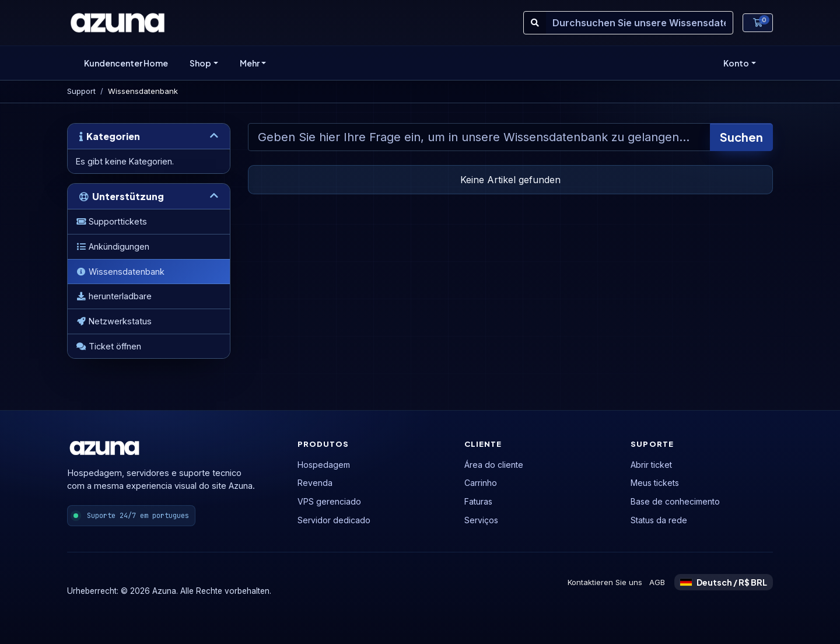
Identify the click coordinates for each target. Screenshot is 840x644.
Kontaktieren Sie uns (605, 582)
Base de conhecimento (675, 501)
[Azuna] (118, 23)
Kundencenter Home (126, 63)
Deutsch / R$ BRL (724, 582)
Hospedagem (324, 465)
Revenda (315, 483)
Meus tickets (655, 483)
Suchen (741, 137)
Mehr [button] (250, 63)
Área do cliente (494, 465)
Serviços (481, 520)
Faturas (478, 501)
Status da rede (659, 520)
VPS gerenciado (329, 501)
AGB (657, 582)
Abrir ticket (651, 465)
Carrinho (481, 483)
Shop (200, 63)
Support (81, 91)
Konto (736, 63)
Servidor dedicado (334, 520)
